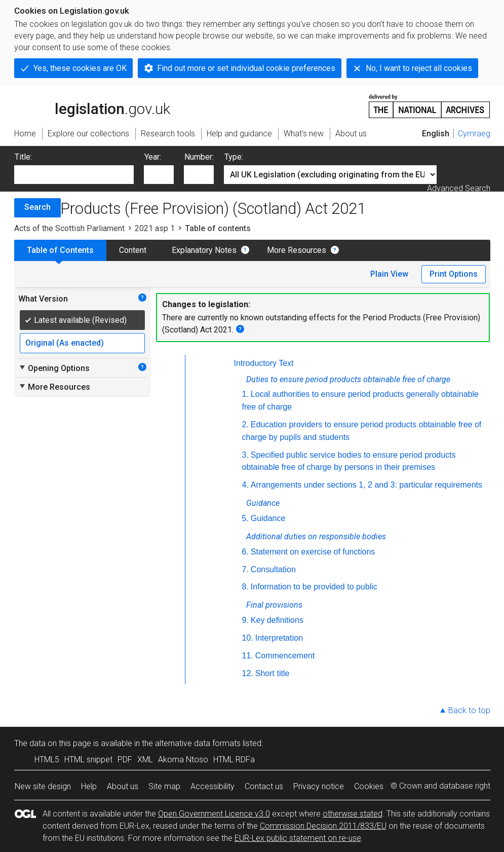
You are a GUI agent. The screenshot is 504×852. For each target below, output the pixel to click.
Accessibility (212, 786)
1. (245, 394)
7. (245, 569)
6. (245, 552)
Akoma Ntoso (183, 760)
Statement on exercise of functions (313, 552)
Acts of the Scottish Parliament (69, 228)
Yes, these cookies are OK (80, 68)
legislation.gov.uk (92, 105)
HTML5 (47, 760)
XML (145, 760)
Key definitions (277, 620)
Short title (273, 673)
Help (89, 786)
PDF (125, 760)
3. (245, 455)
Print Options (454, 274)
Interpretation (279, 638)
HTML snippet (88, 760)
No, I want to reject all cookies (419, 68)
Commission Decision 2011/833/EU (323, 826)
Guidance (268, 518)
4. (245, 485)
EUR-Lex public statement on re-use (298, 838)
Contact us (264, 786)
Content (133, 250)
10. (248, 638)
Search (37, 207)
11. (248, 656)
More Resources (297, 250)
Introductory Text (264, 363)
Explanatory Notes (204, 250)
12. (248, 673)
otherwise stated (353, 814)
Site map (164, 786)
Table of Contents (60, 250)
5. (245, 518)
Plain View (389, 274)
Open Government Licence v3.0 (214, 814)
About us (123, 786)
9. (245, 620)
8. (245, 587)
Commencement (285, 656)
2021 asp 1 (155, 228)
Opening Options (54, 368)
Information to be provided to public (314, 587)
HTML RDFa (234, 760)
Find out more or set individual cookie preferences (246, 68)
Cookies (369, 786)
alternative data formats (198, 743)
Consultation (273, 569)
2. (245, 424)
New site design (43, 786)
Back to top (469, 710)
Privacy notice (319, 786)
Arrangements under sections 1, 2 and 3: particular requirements (366, 485)
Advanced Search (459, 188)
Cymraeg (474, 134)
